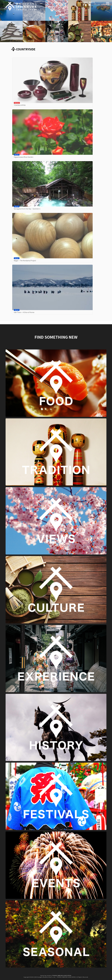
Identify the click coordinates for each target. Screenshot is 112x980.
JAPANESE (84, 2)
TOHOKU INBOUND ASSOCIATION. (62, 976)
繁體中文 (92, 2)
